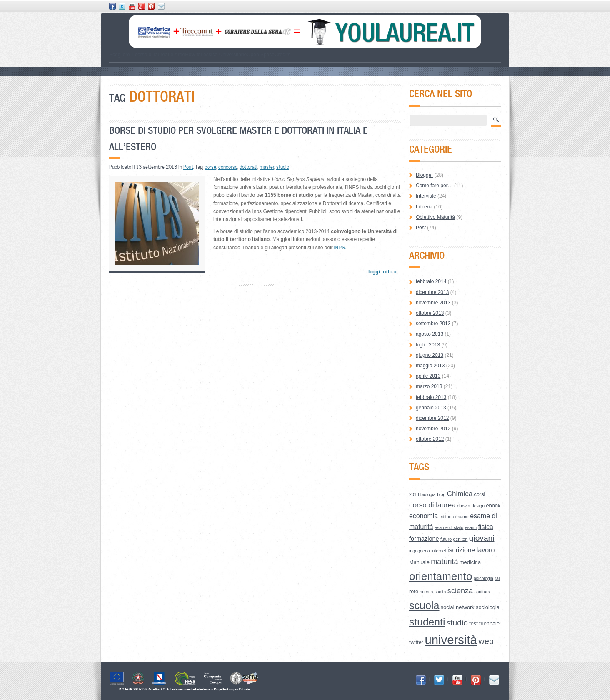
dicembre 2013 (432, 292)
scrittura (482, 592)
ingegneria (420, 551)
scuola (424, 605)
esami (471, 527)
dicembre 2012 (432, 418)
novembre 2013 (433, 303)
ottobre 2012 (430, 439)
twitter (416, 642)
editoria (447, 517)
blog (441, 494)
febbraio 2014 (431, 281)
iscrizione (461, 550)
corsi (479, 494)
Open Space (261, 55)
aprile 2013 (428, 376)
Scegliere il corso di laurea (139, 55)
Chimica (460, 494)
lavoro (486, 550)
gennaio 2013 (431, 408)
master (267, 167)
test (474, 623)
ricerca (426, 592)
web (486, 641)
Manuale (419, 562)
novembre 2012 (433, 429)
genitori (461, 539)
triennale (489, 623)
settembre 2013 (433, 324)
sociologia (488, 607)
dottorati (249, 167)
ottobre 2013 (430, 313)
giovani (482, 538)
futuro (446, 539)
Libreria (424, 207)
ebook (493, 506)
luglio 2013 (428, 345)
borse (210, 167)
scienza (460, 591)
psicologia (484, 578)
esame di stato (449, 527)
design (478, 506)
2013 (414, 494)
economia (424, 516)
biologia (428, 494)
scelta (440, 592)
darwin (464, 506)
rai (497, 578)
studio (283, 167)
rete (414, 591)
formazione (424, 539)
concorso (228, 167)
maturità (444, 562)
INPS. (340, 248)
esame (462, 517)
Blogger (424, 175)
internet (439, 551)
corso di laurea (432, 505)
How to (193, 55)
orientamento (441, 576)
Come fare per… (434, 186)
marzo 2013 (429, 386)
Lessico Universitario (224, 55)
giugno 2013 (430, 355)
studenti (427, 622)
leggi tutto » (382, 272)
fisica (485, 527)
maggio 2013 (430, 366)
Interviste (426, 196)
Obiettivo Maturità (435, 217)
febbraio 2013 (431, 397)
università (451, 640)
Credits (282, 55)
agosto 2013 (430, 334)
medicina (470, 562)
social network (458, 607)
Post (188, 167)
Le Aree (176, 55)
